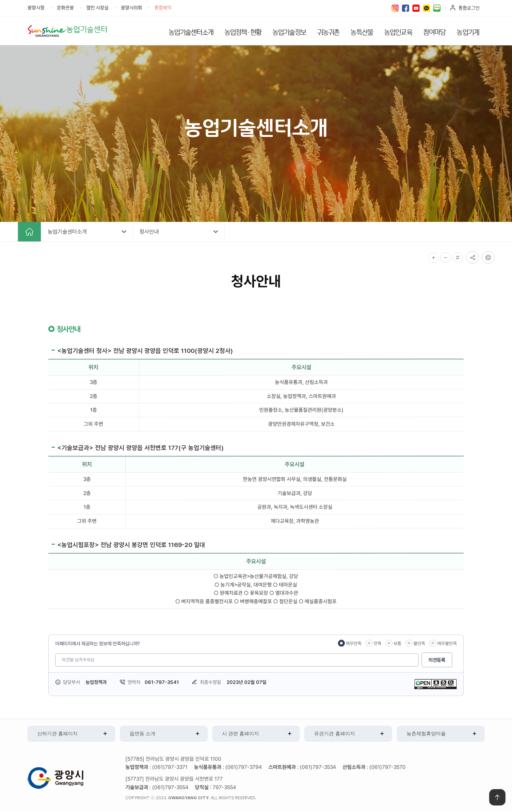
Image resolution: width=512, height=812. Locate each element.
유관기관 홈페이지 (334, 734)
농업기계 (468, 32)
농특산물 (362, 32)
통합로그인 (469, 8)
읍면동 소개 (143, 734)
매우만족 (354, 644)
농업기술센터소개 (191, 32)
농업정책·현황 (243, 32)
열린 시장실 (97, 7)
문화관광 (65, 7)
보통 (397, 644)
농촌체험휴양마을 (426, 734)
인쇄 (488, 258)
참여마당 (434, 32)
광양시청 (36, 7)
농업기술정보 (289, 32)
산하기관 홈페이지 (57, 734)
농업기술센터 (89, 29)
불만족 (419, 644)
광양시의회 (131, 7)
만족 (377, 644)
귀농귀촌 (328, 32)
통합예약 (163, 7)
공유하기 (472, 258)
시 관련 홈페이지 (240, 734)
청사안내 (149, 232)
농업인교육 (398, 32)
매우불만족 (447, 644)
